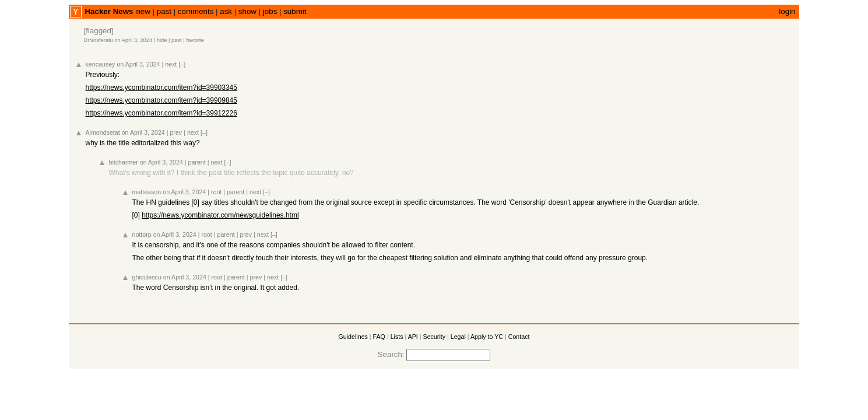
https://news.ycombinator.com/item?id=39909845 (161, 100)
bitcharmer (123, 162)
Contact (519, 337)
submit (295, 11)
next (171, 64)
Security (435, 337)
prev (176, 132)
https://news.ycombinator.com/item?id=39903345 (161, 87)
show (247, 11)
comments (196, 11)
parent (197, 162)
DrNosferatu (98, 40)
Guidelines (353, 337)
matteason (146, 192)
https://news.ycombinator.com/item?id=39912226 (161, 113)
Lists (397, 337)
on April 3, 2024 (133, 40)
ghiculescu (146, 277)
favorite (195, 40)
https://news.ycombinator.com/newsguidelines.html (220, 215)
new (143, 11)
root (216, 192)
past (164, 11)
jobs (270, 11)
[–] (182, 64)
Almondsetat (102, 132)
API (413, 337)
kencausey (100, 64)
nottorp (141, 235)
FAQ (379, 337)
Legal (458, 337)
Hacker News (109, 11)
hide (162, 40)
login (787, 11)
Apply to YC (487, 337)
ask (226, 11)
